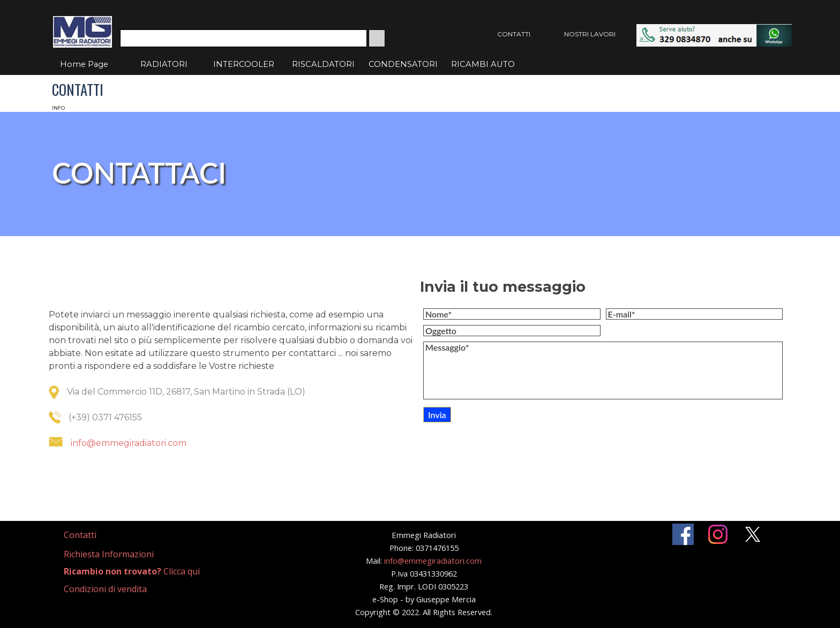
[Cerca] (243, 38)
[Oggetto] (512, 331)
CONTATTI (514, 34)
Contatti (80, 535)
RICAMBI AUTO (483, 64)
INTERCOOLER (244, 64)
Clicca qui (132, 571)
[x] (753, 534)
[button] (714, 29)
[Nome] (512, 314)
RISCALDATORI (323, 64)
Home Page (84, 64)
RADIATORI (164, 64)
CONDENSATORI (403, 64)
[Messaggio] (603, 370)
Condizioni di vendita (105, 589)
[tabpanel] (232, 392)
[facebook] (683, 534)
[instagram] (718, 534)
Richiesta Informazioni (109, 554)
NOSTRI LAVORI (590, 34)
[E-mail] (695, 314)
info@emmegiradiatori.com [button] (129, 443)
